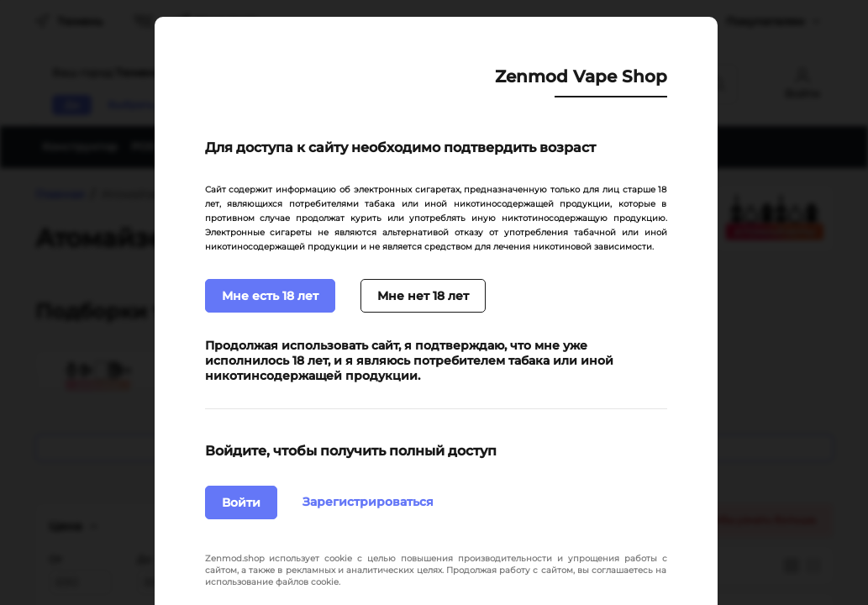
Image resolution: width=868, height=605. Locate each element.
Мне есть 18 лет (270, 296)
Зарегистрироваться (368, 502)
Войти (241, 502)
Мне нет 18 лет (423, 296)
